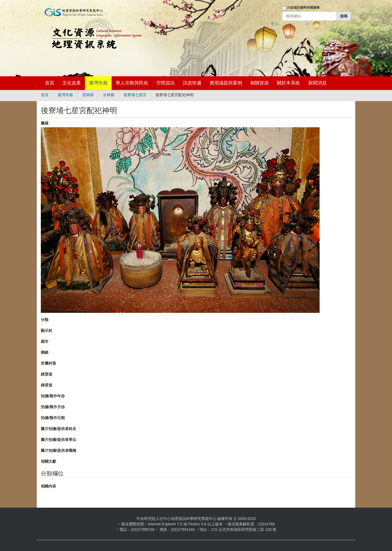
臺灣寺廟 (98, 83)
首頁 (50, 83)
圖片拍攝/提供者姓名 (59, 429)
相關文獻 (48, 461)
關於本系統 (288, 83)
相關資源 (259, 83)
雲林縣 (88, 95)
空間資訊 (166, 83)
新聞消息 (317, 83)
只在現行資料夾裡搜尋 (303, 8)
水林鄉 (109, 95)
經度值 (47, 374)
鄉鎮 (45, 352)
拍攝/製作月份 (53, 407)
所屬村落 (48, 363)
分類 (45, 320)
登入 (275, 24)
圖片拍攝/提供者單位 (59, 440)
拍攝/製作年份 (53, 396)
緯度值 (47, 385)
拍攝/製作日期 (53, 418)
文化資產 (72, 83)
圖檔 (45, 123)
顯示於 (47, 331)
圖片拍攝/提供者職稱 (59, 450)
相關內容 (48, 486)
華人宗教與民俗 (132, 83)
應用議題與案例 (226, 83)
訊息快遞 (192, 83)
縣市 (45, 341)
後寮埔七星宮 (135, 95)
